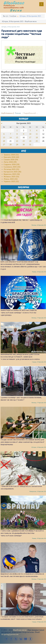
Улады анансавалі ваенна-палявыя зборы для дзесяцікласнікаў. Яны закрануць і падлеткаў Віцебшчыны (23, 442)
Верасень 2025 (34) (12, 174)
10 (30, 134)
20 (4, 141)
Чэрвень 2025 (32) (11, 182)
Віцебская (14, 3)
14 (11, 137)
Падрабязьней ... (31, 113)
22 (17, 141)
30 (24, 145)
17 (30, 137)
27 (4, 145)
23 (24, 141)
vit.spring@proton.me (10, 634)
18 (37, 137)
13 (4, 137)
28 (11, 145)
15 (17, 137)
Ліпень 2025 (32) (11, 179)
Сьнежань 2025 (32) (12, 167)
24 (30, 141)
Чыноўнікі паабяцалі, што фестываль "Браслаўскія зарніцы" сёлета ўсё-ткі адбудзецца (19, 313)
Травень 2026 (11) (11, 155)
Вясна (16, 10)
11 (37, 134)
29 (17, 145)
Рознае (18, 113)
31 (30, 145)
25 (37, 141)
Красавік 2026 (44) (11, 157)
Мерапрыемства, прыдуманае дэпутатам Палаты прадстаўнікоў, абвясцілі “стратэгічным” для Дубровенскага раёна (20, 357)
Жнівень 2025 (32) (11, 177)
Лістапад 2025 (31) (11, 169)
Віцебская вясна (20, 630)
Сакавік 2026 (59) (11, 160)
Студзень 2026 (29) (12, 165)
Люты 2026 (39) (10, 162)
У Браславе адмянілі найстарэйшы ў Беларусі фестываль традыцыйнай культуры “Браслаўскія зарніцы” (22, 533)
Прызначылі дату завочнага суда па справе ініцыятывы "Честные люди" (22, 34)
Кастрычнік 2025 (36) (12, 172)
